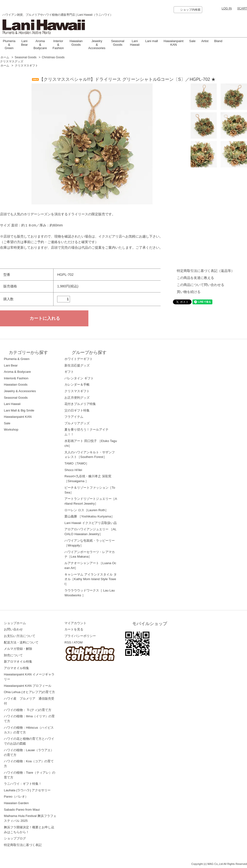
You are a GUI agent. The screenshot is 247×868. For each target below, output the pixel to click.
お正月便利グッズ (77, 398)
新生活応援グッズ (77, 365)
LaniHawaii (135, 43)
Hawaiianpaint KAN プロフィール (28, 686)
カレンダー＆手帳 (77, 385)
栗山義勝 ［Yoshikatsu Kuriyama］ (89, 516)
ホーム (5, 57)
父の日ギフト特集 (77, 410)
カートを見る (74, 629)
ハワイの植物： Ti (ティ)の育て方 (28, 710)
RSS (68, 642)
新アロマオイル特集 (18, 662)
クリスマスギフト (26, 66)
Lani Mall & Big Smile (19, 410)
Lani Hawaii (12, 404)
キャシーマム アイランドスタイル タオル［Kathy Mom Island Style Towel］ (90, 579)
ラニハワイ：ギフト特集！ (23, 784)
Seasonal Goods (118, 43)
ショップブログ (15, 838)
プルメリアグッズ (77, 423)
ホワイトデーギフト (79, 359)
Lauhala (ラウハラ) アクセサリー (27, 790)
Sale (192, 41)
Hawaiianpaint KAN (174, 43)
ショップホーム (15, 623)
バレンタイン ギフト (79, 378)
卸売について (13, 655)
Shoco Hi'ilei (73, 470)
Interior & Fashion (58, 45)
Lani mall (152, 41)
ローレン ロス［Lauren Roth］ (86, 510)
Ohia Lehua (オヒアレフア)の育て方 (29, 692)
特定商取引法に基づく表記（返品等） (206, 271)
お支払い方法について (20, 636)
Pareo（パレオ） (16, 797)
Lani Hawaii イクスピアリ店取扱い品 (90, 523)
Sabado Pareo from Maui (22, 810)
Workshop (11, 430)
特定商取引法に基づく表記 (23, 845)
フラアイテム (74, 417)
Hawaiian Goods (76, 43)
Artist (205, 41)
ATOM (78, 642)
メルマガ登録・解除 (18, 649)
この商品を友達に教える (195, 278)
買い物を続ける (189, 292)
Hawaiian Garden (16, 803)
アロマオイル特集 (16, 668)
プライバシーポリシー (80, 636)
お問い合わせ (13, 629)
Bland (218, 41)
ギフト (69, 372)
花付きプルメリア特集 (80, 404)
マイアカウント (75, 623)
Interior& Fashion (16, 378)
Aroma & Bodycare (40, 45)
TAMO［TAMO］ (77, 463)
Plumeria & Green (9, 45)
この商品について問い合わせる (201, 285)
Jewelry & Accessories (97, 45)
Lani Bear (24, 43)
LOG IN (227, 8)
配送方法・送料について (21, 642)
